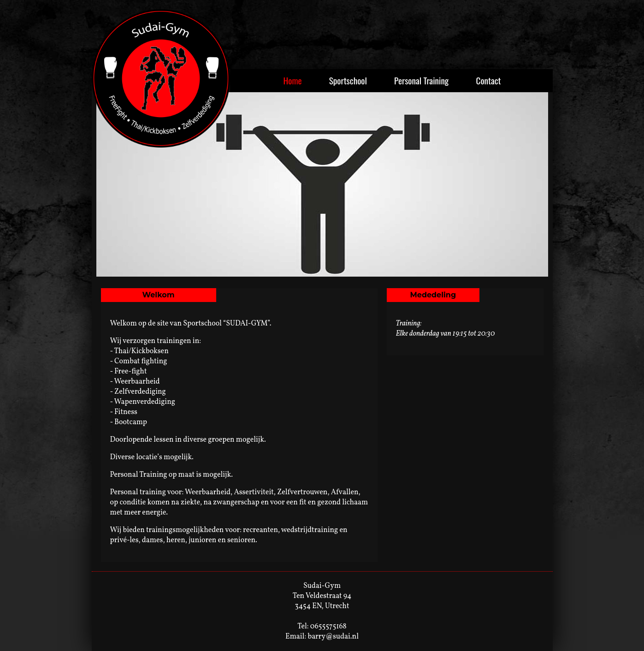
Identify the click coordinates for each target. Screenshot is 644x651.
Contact (489, 80)
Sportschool (348, 80)
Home (292, 80)
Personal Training (421, 80)
